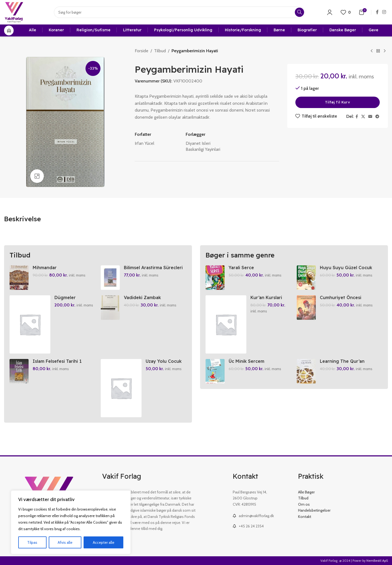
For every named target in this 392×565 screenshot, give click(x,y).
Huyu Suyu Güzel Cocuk (346, 268)
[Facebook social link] (377, 12)
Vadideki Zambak (142, 297)
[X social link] (363, 117)
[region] (71, 522)
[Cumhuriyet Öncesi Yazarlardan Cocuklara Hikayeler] (306, 308)
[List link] (261, 516)
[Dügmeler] (30, 324)
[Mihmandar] (19, 278)
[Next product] (385, 51)
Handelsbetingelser (314, 510)
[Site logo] (14, 12)
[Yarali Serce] (215, 278)
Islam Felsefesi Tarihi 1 (57, 361)
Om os (304, 504)
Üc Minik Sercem (246, 361)
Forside (142, 51)
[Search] (180, 12)
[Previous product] (372, 51)
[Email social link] (370, 117)
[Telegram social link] (377, 117)
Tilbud (160, 51)
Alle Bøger (306, 492)
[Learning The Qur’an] (306, 371)
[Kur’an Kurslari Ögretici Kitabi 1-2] (226, 324)
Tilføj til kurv (338, 102)
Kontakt (305, 517)
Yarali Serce (241, 268)
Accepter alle (104, 542)
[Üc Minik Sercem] (215, 371)
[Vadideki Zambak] (110, 308)
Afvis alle (65, 542)
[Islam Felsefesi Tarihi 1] (19, 371)
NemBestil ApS (377, 561)
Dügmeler (65, 297)
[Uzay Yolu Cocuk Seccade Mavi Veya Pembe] (121, 388)
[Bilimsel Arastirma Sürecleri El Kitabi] (110, 278)
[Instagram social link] (384, 12)
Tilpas (32, 542)
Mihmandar (45, 268)
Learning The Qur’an (342, 361)
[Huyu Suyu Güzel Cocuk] (306, 278)
